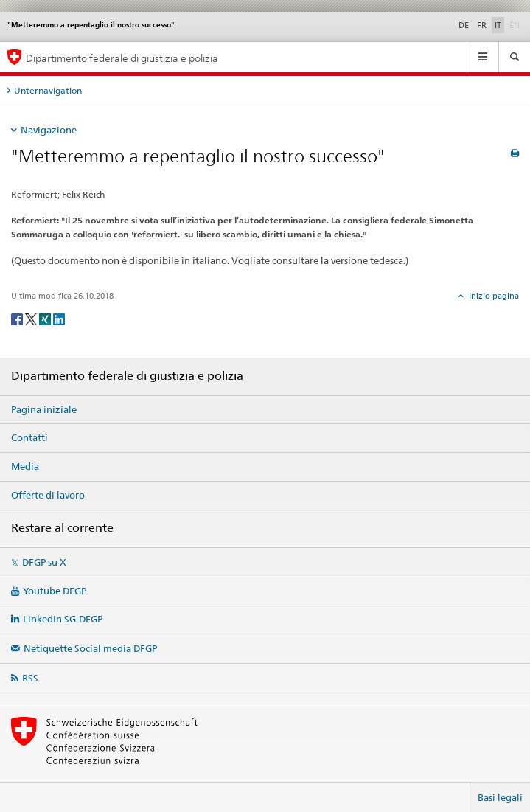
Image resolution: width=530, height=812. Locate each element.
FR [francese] (482, 25)
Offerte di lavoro (48, 495)
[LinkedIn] (59, 318)
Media (25, 466)
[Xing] (46, 318)
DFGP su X (44, 562)
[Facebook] (18, 318)
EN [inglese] (516, 24)
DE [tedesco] (464, 25)
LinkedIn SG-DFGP (63, 619)
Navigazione (49, 130)
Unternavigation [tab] (48, 90)
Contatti (29, 437)
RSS (30, 678)
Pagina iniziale (44, 409)
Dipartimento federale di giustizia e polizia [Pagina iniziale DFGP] (122, 58)
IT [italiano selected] (498, 25)
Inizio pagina (493, 296)
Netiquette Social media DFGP (90, 648)
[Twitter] (32, 318)
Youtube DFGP (55, 591)
